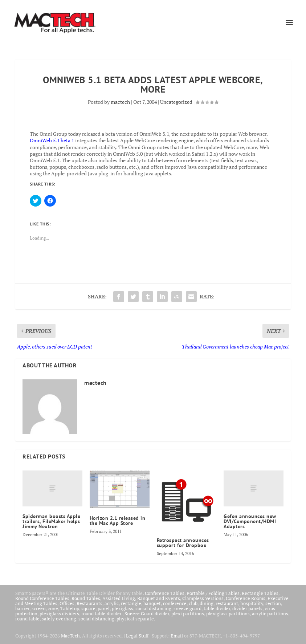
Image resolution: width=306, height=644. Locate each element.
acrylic (112, 603)
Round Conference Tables (42, 598)
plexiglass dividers (59, 614)
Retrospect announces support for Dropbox (183, 543)
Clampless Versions (203, 598)
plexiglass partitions (228, 614)
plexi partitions (188, 614)
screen (39, 608)
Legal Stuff (137, 636)
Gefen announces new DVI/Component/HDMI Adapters (250, 521)
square (88, 608)
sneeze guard (187, 608)
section (273, 603)
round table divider (102, 614)
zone (53, 608)
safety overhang (59, 619)
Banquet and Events (159, 598)
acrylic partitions (270, 614)
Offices (67, 603)
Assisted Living (119, 598)
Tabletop (70, 608)
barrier (22, 608)
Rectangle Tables (260, 593)
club (193, 603)
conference (175, 603)
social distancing (153, 608)
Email (177, 636)
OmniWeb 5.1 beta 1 (52, 140)
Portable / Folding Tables (213, 593)
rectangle (131, 603)
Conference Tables (165, 593)
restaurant (227, 603)
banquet (152, 603)
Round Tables (86, 598)
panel (104, 608)
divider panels (247, 608)
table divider (217, 608)
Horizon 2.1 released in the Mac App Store (118, 521)
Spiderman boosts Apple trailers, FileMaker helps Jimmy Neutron (51, 521)
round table (27, 619)
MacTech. (71, 636)
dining (207, 603)
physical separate (135, 619)
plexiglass (123, 608)
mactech (120, 102)
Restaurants (89, 603)
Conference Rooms (246, 598)
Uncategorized (176, 102)
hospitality (252, 603)
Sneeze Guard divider (147, 614)
